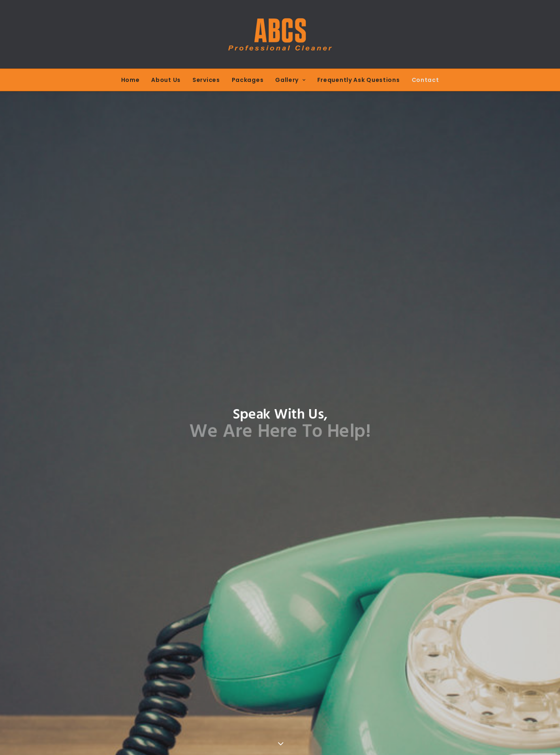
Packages (248, 80)
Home (130, 80)
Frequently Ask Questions (359, 80)
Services (206, 80)
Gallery (290, 80)
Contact (425, 80)
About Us (166, 80)
